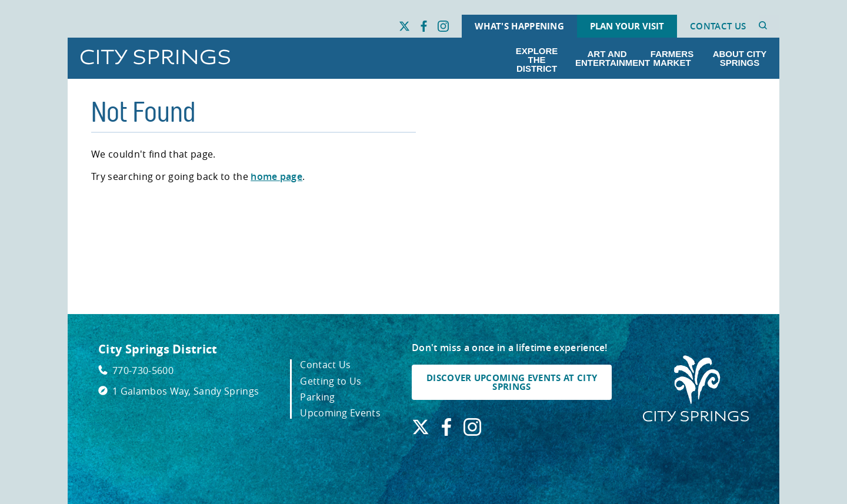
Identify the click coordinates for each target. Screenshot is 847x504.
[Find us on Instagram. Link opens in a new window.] (443, 26)
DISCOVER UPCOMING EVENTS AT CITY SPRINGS (512, 382)
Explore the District (537, 60)
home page (276, 176)
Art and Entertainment (609, 58)
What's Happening (519, 26)
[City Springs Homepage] (696, 389)
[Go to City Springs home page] (155, 58)
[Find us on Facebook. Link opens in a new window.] (424, 26)
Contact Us (718, 26)
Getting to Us (331, 381)
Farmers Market (672, 58)
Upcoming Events (340, 413)
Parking (317, 397)
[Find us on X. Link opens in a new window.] (404, 26)
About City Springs (740, 58)
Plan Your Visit (627, 26)
